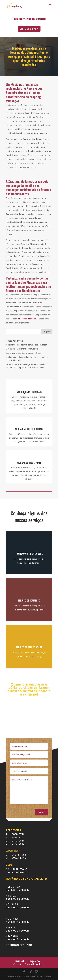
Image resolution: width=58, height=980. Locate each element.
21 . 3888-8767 (29, 29)
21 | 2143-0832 (15, 844)
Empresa (34, 961)
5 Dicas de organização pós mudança (22, 349)
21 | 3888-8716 (15, 834)
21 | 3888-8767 (15, 837)
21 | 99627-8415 (16, 858)
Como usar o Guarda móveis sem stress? (24, 353)
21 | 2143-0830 (15, 841)
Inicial (20, 961)
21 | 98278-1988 (16, 855)
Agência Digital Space (41, 976)
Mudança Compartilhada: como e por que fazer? (27, 345)
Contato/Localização (28, 964)
